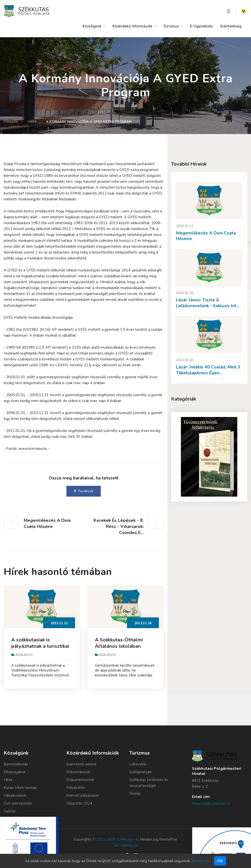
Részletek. (200, 861)
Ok (220, 861)
